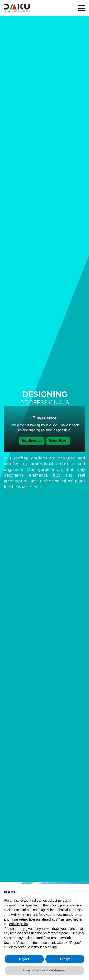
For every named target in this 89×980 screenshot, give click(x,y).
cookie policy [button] (19, 924)
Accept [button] (65, 959)
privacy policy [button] (59, 905)
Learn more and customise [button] (44, 970)
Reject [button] (24, 959)
